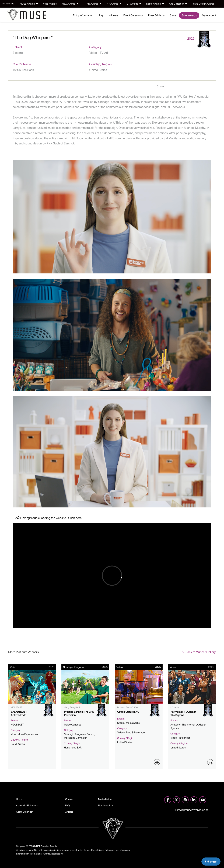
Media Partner (105, 799)
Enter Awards (189, 15)
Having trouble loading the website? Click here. (49, 518)
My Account (209, 15)
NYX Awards (70, 4)
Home (19, 799)
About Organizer (24, 812)
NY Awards (114, 4)
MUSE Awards (29, 4)
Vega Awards (50, 4)
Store (173, 15)
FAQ (67, 805)
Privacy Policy (104, 850)
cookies (126, 850)
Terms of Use (90, 850)
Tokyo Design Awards (203, 4)
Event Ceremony (133, 15)
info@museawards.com (192, 810)
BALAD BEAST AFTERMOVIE (19, 714)
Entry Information (83, 15)
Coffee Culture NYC (128, 712)
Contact (69, 799)
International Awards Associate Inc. (47, 854)
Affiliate (69, 812)
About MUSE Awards (27, 805)
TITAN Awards (92, 4)
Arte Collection (178, 4)
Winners (113, 15)
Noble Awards (155, 4)
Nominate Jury (106, 805)
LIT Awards (134, 4)
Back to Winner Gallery (199, 652)
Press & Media (156, 15)
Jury (101, 15)
